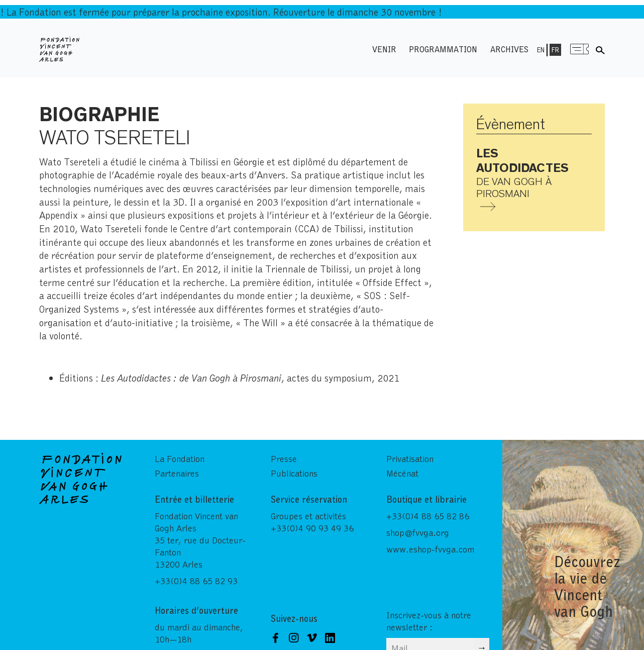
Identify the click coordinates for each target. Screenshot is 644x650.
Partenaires (177, 473)
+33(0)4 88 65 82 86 (428, 516)
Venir (384, 49)
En (541, 50)
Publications (294, 473)
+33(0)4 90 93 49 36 (312, 528)
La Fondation (180, 458)
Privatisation (410, 458)
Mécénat (402, 473)
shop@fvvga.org (418, 532)
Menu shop (580, 49)
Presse (284, 458)
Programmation (443, 49)
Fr (555, 50)
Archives (509, 49)
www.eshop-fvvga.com (430, 549)
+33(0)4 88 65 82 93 (196, 581)
